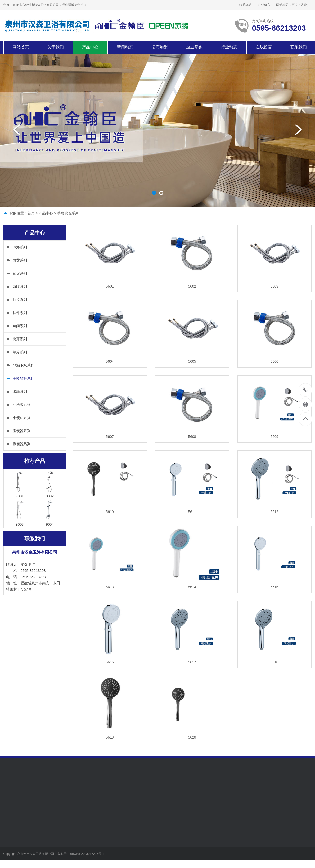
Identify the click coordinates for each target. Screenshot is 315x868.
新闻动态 (125, 47)
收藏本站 (246, 5)
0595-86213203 (306, 390)
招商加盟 (160, 47)
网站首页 (21, 47)
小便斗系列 (22, 418)
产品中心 (90, 47)
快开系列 (20, 339)
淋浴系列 (20, 247)
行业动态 (229, 47)
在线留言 (264, 5)
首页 (31, 213)
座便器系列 (22, 431)
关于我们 (56, 47)
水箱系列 (20, 392)
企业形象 (194, 47)
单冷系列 (20, 352)
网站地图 (282, 5)
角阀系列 (20, 326)
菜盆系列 (20, 273)
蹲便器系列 (22, 444)
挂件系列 (20, 313)
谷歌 (304, 5)
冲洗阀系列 (22, 405)
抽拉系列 (20, 300)
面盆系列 (20, 260)
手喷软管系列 (68, 213)
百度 (295, 5)
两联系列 (20, 287)
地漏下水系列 (23, 365)
